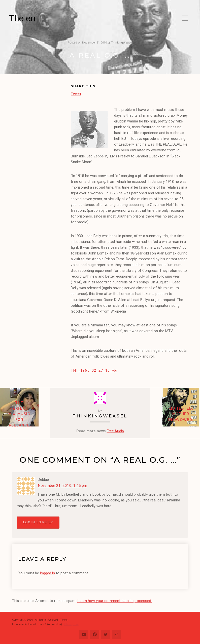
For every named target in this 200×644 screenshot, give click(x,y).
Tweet (76, 94)
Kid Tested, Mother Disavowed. (175, 419)
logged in (47, 572)
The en (22, 18)
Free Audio (115, 430)
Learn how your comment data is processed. (114, 599)
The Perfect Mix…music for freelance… (25, 419)
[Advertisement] (41, 111)
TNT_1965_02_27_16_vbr (92, 370)
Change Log (71, 622)
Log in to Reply (38, 522)
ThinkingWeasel (100, 415)
